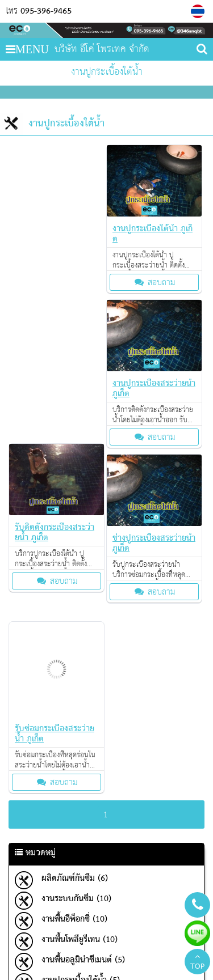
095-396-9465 (46, 11)
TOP (197, 963)
